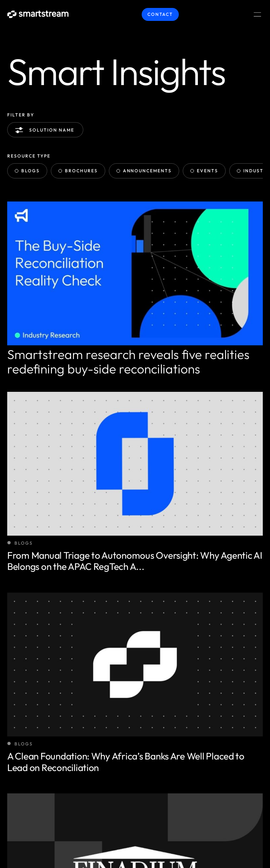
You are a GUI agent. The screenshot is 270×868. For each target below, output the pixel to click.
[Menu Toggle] (257, 14)
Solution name (46, 130)
